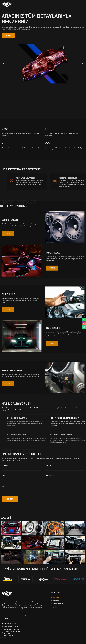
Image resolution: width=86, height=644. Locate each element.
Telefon (48, 465)
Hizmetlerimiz (58, 604)
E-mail (4, 476)
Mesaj (4, 486)
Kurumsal (56, 601)
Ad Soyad (5, 465)
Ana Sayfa (56, 598)
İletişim (55, 607)
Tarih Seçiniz (49, 476)
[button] (41, 83)
